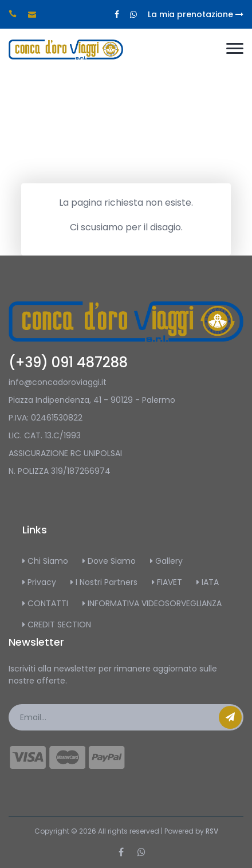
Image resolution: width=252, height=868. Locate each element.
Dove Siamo (109, 561)
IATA (208, 582)
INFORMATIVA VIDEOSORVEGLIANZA (152, 603)
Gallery (166, 561)
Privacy (39, 582)
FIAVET (167, 582)
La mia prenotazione (196, 14)
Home (120, 172)
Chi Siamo (45, 561)
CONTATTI (45, 603)
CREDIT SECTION (57, 625)
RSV (212, 831)
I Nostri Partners (104, 582)
